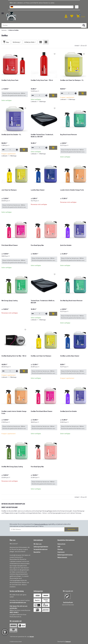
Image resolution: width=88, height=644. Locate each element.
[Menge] (39, 95)
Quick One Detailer (66, 245)
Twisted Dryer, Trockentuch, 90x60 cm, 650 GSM (43, 302)
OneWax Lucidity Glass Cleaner (70, 356)
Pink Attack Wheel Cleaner (10, 245)
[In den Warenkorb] (53, 96)
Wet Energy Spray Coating (10, 301)
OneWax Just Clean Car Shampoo (41, 356)
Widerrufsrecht (62, 557)
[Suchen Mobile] (41, 25)
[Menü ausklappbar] (3, 12)
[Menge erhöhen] (46, 95)
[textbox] (42, 7)
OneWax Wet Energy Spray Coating (12, 467)
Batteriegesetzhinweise (65, 555)
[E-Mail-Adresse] (37, 529)
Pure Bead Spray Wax (37, 245)
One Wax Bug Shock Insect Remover (71, 301)
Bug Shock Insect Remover (69, 135)
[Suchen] (84, 26)
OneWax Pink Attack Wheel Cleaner (42, 411)
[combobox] (42, 7)
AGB (59, 547)
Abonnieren (71, 529)
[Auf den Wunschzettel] (55, 54)
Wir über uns (38, 544)
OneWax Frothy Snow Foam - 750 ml (42, 80)
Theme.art (68, 641)
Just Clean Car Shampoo (9, 190)
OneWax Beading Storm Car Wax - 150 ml (14, 356)
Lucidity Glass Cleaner (38, 190)
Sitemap (60, 549)
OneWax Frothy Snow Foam (10, 80)
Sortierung (16, 42)
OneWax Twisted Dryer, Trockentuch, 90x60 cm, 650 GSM (42, 136)
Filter (6, 42)
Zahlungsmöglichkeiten (41, 547)
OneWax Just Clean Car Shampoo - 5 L (72, 80)
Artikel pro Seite (29, 42)
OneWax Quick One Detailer (69, 411)
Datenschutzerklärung (41, 524)
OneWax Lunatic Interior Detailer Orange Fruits (14, 412)
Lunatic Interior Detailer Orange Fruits (72, 190)
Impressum (61, 552)
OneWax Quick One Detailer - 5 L (11, 135)
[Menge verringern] (33, 95)
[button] (66, 16)
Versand (32, 636)
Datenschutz (61, 544)
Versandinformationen (41, 549)
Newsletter (37, 552)
